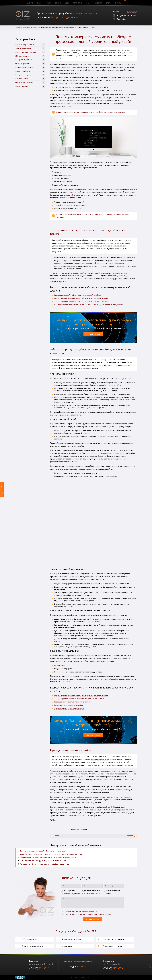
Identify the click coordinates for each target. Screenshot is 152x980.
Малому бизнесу (30, 86)
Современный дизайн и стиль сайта (69, 708)
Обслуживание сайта (91, 894)
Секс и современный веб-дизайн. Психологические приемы (42, 851)
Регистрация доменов (71, 894)
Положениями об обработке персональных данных (91, 914)
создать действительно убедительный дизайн (98, 679)
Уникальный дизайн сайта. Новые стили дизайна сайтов (78, 295)
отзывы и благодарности (74, 195)
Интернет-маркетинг (30, 60)
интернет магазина (124, 797)
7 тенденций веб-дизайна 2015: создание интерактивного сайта (81, 302)
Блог (108, 3)
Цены (67, 3)
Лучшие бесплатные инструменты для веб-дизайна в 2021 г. (43, 861)
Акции (89, 3)
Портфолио (78, 3)
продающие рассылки (100, 759)
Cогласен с (79, 911)
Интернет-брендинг (30, 75)
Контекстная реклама (91, 891)
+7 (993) (127, 15)
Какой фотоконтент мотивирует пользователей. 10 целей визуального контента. (51, 854)
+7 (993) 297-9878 (110, 800)
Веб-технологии (30, 79)
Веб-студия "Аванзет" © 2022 (81, 977)
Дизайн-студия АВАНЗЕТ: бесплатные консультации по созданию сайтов (48, 857)
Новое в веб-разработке (30, 45)
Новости (99, 3)
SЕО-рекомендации (30, 56)
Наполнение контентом (30, 67)
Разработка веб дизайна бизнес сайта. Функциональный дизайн (81, 695)
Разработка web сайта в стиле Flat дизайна (72, 702)
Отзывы (58, 3)
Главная (30, 3)
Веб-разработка (68, 891)
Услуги (48, 3)
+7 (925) (39, 968)
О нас (39, 3)
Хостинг (108, 894)
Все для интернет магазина (30, 52)
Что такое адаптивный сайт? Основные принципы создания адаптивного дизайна (89, 305)
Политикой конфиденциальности (84, 911)
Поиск (125, 3)
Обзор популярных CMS (30, 82)
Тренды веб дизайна (30, 48)
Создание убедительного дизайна (68, 705)
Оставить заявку (93, 334)
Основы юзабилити (30, 71)
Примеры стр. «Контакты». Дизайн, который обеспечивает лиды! (45, 864)
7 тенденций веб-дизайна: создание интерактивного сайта (79, 699)
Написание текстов (112, 891)
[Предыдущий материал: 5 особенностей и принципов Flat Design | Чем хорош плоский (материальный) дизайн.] (56, 836)
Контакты (118, 3)
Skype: (78, 966)
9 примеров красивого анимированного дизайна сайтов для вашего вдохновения (90, 112)
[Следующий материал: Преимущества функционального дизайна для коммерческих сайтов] (130, 836)
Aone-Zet (122, 19)
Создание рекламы (30, 64)
